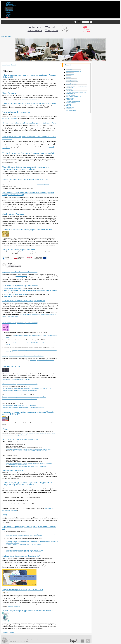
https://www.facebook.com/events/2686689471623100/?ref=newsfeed (24, 536)
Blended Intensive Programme (13, 214)
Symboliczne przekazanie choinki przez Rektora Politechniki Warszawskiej (29, 103)
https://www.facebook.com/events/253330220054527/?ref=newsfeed (30, 451)
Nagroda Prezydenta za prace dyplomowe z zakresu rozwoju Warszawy (28, 611)
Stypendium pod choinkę (11, 366)
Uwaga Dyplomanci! (10, 93)
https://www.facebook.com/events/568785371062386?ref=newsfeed (20, 405)
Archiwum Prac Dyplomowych (73, 71)
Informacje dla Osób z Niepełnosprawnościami (72, 81)
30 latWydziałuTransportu (87, 29)
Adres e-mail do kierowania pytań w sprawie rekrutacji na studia (25, 179)
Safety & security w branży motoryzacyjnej (15, 294)
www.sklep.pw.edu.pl (22, 276)
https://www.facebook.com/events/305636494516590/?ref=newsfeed (24, 544)
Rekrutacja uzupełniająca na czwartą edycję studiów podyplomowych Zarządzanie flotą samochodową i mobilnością (27, 484)
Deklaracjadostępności (74, 641)
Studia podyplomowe (71, 103)
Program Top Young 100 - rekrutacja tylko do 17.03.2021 (23, 590)
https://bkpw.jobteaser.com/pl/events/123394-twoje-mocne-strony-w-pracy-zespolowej (24, 397)
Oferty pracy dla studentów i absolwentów (76, 92)
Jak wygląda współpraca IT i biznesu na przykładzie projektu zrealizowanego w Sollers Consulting (30, 290)
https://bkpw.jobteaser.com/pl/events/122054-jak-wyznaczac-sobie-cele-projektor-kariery (29, 449)
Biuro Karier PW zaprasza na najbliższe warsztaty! (20, 286)
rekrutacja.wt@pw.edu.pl (43, 184)
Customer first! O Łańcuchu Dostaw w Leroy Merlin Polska (24, 301)
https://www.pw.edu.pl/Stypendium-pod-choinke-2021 (16, 379)
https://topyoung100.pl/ (14, 606)
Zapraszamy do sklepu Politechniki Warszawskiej (20, 272)
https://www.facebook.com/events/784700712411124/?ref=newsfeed (24, 552)
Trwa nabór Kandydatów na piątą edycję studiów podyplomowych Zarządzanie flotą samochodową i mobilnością (26, 168)
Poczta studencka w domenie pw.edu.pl (16, 112)
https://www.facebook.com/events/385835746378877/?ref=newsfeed (30, 466)
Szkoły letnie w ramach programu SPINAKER (19, 250)
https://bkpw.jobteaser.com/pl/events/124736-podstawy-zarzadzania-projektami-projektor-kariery (27, 388)
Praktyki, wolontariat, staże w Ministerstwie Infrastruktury (23, 356)
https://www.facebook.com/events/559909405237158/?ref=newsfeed (20, 399)
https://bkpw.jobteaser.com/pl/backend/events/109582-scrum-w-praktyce (25, 550)
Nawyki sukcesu (8, 296)
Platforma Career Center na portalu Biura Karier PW (21, 556)
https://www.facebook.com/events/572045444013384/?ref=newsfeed (20, 390)
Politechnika (35, 29)
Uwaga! (5, 429)
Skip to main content (6, 36)
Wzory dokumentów (71, 110)
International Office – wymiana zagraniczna (77, 86)
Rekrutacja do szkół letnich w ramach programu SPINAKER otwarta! (27, 230)
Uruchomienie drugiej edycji (13, 470)
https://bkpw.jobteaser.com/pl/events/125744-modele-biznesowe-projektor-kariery (23, 408)
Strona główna (6, 65)
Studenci (68, 65)
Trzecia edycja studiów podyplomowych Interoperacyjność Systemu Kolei (29, 153)
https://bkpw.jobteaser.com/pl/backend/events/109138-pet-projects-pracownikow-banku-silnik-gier (31, 534)
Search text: (79, 22)
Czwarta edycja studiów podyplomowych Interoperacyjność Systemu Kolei (29, 123)
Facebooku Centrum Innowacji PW (30, 99)
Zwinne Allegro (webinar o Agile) (13, 288)
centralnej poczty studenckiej (10, 118)
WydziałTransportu (51, 29)
